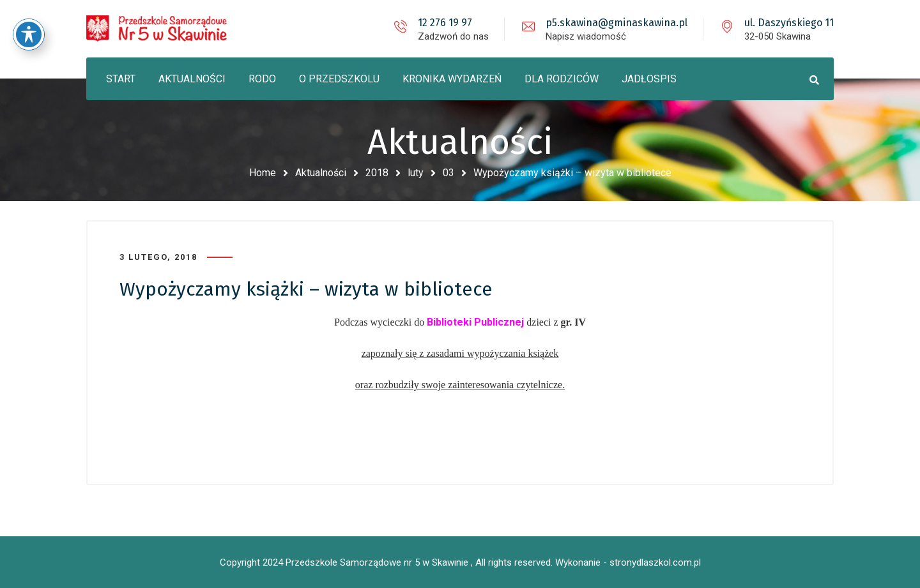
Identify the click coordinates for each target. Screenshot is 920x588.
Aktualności (321, 173)
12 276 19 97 (445, 23)
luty (416, 173)
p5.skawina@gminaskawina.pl (617, 23)
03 (448, 173)
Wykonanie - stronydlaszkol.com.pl (628, 562)
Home (263, 173)
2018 (377, 173)
